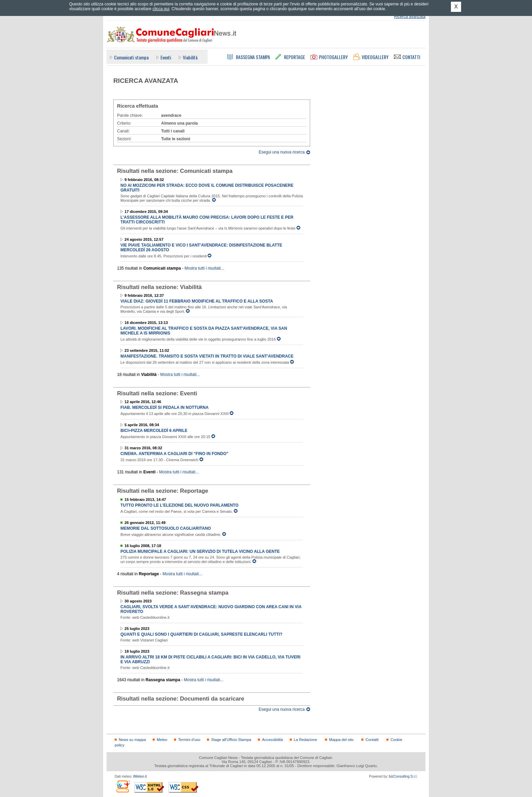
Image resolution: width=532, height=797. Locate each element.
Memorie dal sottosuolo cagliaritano (166, 528)
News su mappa (132, 740)
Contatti (372, 740)
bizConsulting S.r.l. (403, 776)
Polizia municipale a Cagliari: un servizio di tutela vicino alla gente (200, 551)
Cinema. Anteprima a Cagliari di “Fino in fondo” (174, 454)
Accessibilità (272, 740)
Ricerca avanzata (410, 17)
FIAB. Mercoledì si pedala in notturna (165, 407)
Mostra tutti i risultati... (204, 268)
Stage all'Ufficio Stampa (231, 740)
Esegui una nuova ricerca (282, 152)
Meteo (162, 740)
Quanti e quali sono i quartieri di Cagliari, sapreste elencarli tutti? (201, 634)
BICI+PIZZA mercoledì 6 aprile (154, 431)
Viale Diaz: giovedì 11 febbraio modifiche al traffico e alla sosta (197, 301)
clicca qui (161, 9)
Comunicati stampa (131, 57)
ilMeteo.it (140, 776)
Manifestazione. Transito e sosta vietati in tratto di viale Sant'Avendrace (207, 356)
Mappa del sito (341, 740)
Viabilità (190, 57)
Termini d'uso (189, 740)
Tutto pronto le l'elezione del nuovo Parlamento (179, 505)
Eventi (166, 57)
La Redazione (306, 740)
